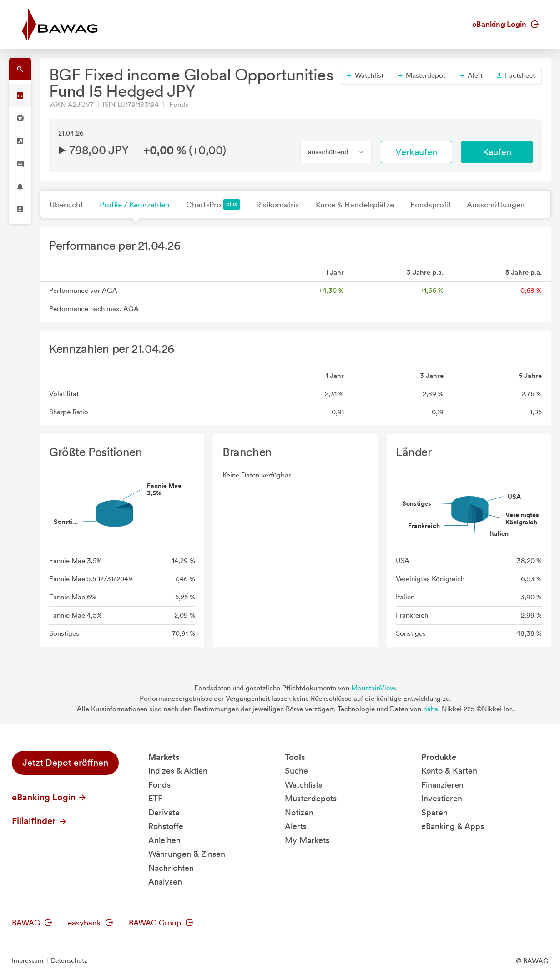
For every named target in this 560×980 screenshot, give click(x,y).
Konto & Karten (449, 771)
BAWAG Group (161, 923)
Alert (471, 75)
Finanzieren (442, 785)
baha (431, 709)
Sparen (434, 812)
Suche (296, 771)
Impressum (28, 960)
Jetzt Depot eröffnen (65, 763)
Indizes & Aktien (178, 771)
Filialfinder (40, 821)
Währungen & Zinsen (187, 854)
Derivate (164, 812)
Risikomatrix (278, 205)
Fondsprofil (430, 205)
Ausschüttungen (496, 205)
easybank (91, 923)
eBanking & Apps (453, 826)
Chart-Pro (213, 204)
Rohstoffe (166, 826)
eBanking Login (505, 24)
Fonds (159, 785)
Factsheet (515, 75)
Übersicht (66, 205)
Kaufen (497, 152)
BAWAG (32, 923)
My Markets (307, 840)
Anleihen (164, 840)
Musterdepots (311, 798)
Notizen (299, 812)
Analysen (165, 882)
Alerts (296, 826)
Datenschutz (69, 960)
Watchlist (365, 75)
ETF (155, 798)
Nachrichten (171, 868)
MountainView (373, 688)
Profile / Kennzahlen (135, 205)
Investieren (442, 798)
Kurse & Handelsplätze (355, 205)
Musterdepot (421, 75)
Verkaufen (416, 152)
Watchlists (303, 785)
